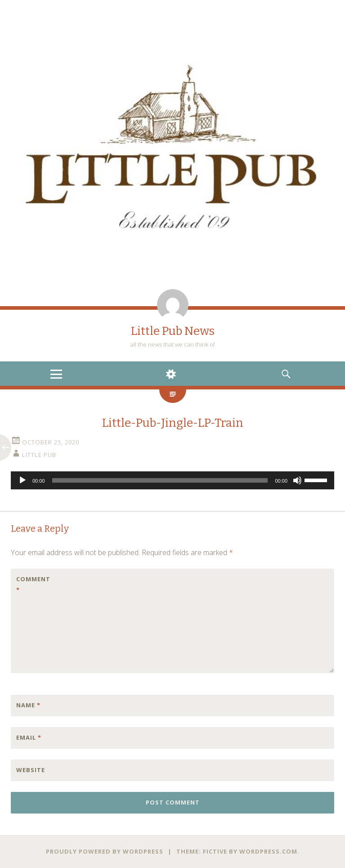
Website (31, 770)
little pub (39, 455)
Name (28, 705)
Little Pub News (173, 331)
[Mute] (297, 480)
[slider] (160, 480)
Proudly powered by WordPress (105, 851)
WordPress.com (268, 851)
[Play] (22, 480)
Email (29, 737)
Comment (33, 584)
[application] (172, 480)
